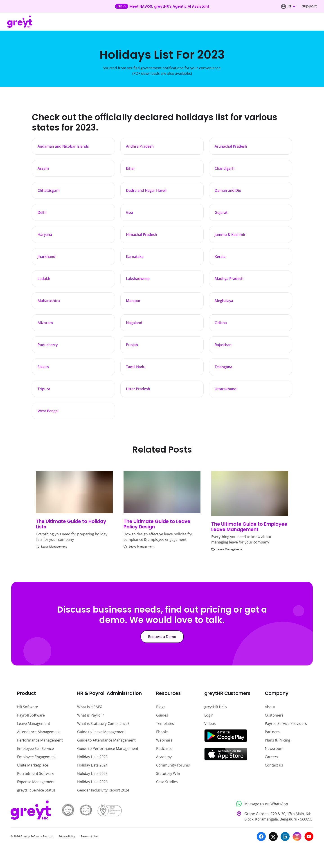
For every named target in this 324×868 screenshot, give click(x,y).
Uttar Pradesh (138, 389)
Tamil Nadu (136, 367)
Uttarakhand (226, 389)
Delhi (42, 212)
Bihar (130, 168)
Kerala (220, 257)
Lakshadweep (138, 279)
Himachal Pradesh (142, 234)
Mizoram (45, 323)
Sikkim (43, 367)
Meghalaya (224, 301)
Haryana (45, 234)
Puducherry (48, 345)
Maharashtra (49, 301)
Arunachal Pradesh (231, 146)
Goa (129, 212)
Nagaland (134, 323)
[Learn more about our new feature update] (162, 6)
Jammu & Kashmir (230, 234)
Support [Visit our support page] (309, 6)
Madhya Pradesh (229, 279)
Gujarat (221, 212)
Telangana (223, 367)
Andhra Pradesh (140, 146)
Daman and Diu (228, 190)
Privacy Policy (67, 836)
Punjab (132, 345)
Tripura (44, 389)
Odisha (221, 323)
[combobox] (291, 6)
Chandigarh (225, 168)
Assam (43, 168)
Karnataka (135, 257)
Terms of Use (89, 836)
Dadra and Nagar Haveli (146, 190)
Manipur (133, 301)
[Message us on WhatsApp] (273, 804)
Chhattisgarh (49, 190)
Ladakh (44, 279)
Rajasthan (223, 345)
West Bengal (48, 411)
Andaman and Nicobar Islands (63, 146)
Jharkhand (46, 257)
